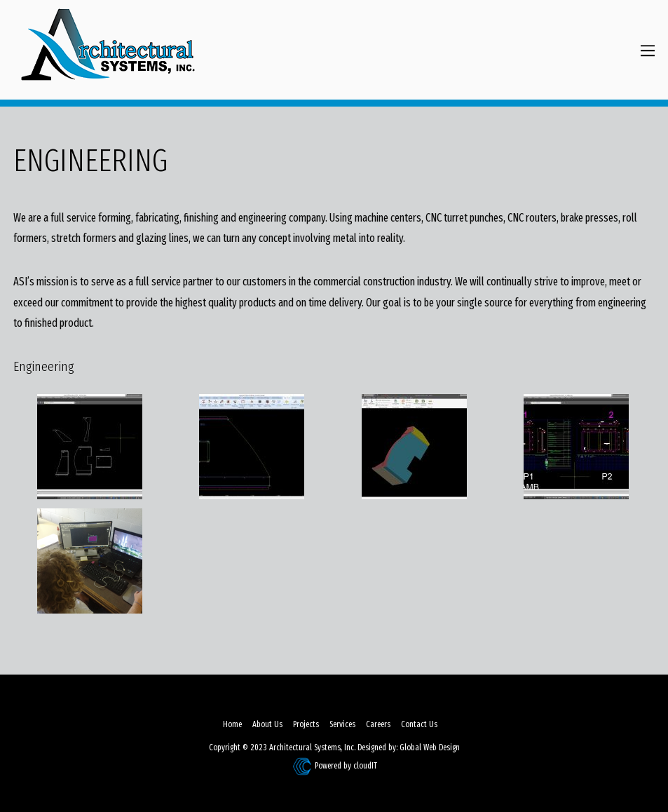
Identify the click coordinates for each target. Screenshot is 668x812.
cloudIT (364, 766)
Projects (306, 724)
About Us (267, 724)
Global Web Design (430, 747)
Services (342, 724)
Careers (378, 724)
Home (232, 724)
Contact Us (419, 724)
